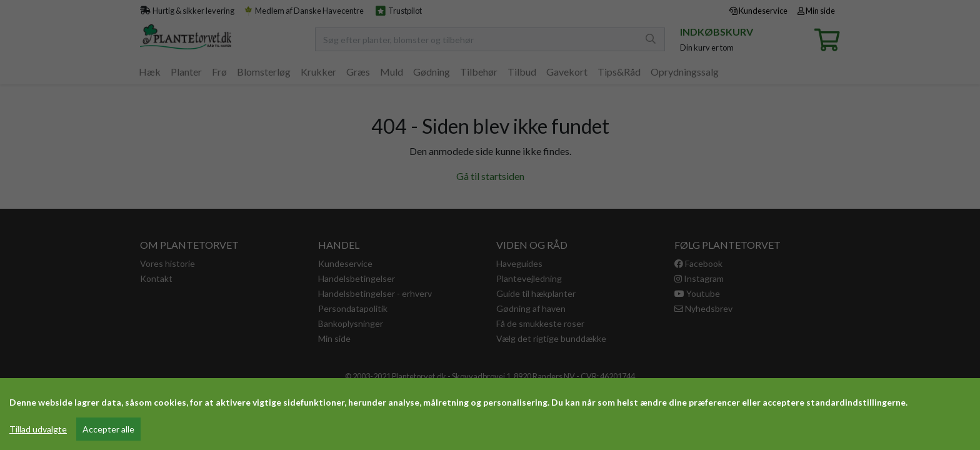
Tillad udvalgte (38, 429)
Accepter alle (108, 429)
